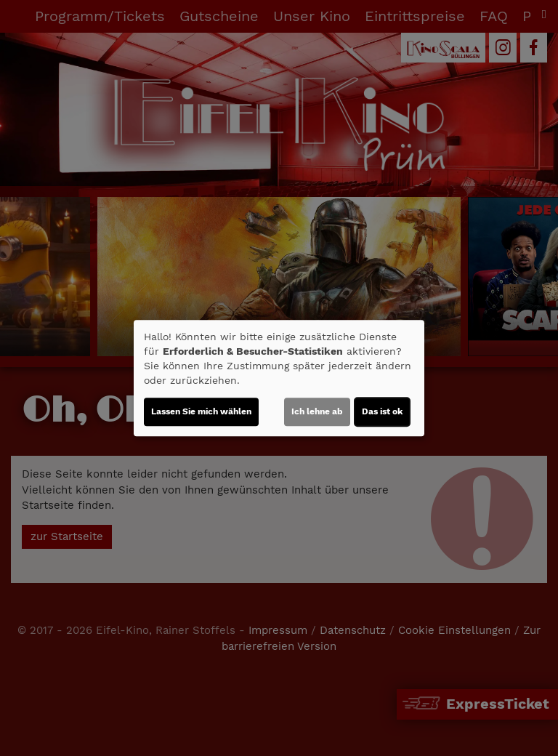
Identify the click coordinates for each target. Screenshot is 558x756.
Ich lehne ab (317, 411)
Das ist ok (382, 411)
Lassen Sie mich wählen (201, 411)
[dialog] (279, 378)
